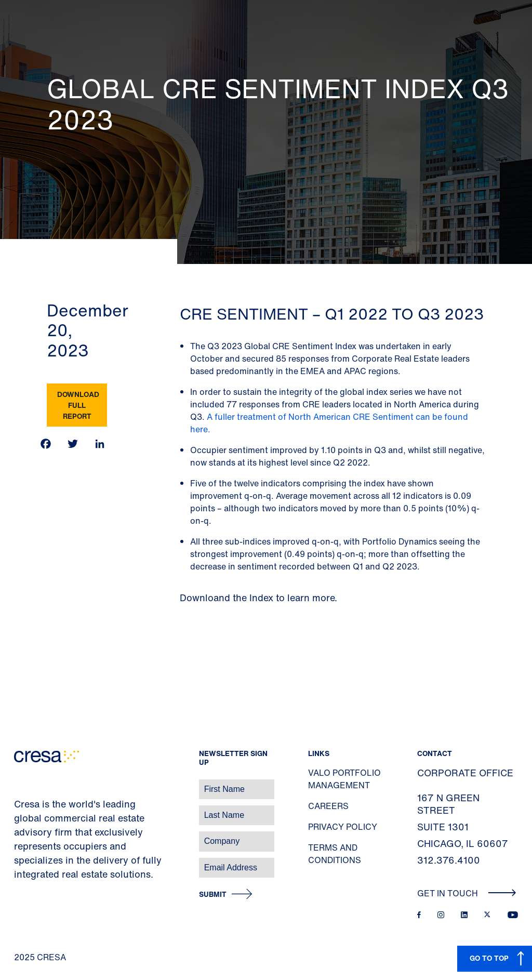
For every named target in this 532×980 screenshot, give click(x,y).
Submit (213, 895)
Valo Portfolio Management (344, 779)
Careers (328, 806)
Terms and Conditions (335, 854)
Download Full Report (78, 405)
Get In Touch (467, 893)
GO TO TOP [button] (489, 958)
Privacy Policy (343, 827)
